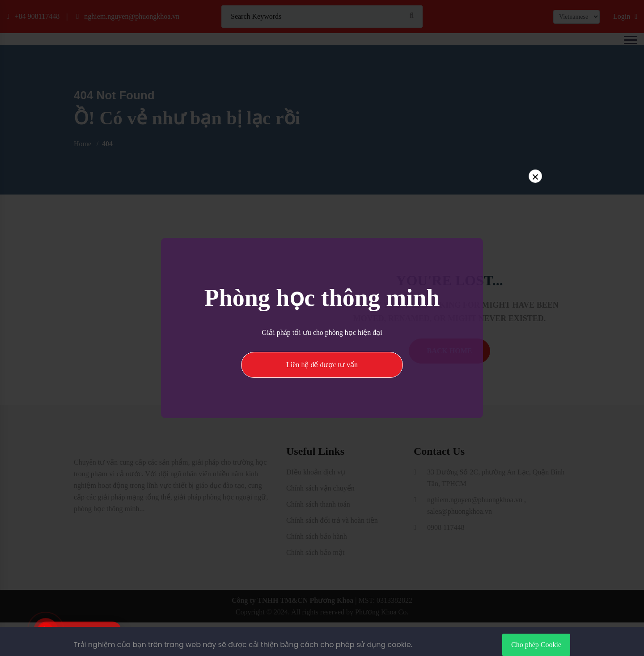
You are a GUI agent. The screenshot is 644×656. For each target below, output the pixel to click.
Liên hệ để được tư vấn (322, 365)
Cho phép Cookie (536, 645)
